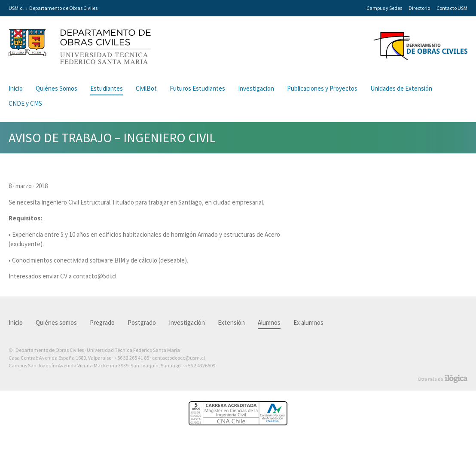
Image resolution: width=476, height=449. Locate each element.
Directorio (419, 8)
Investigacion (256, 88)
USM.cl (16, 8)
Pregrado (102, 322)
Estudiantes (107, 88)
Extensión (231, 322)
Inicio (16, 88)
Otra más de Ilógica (443, 379)
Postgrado (142, 322)
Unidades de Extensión (401, 88)
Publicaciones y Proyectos (322, 88)
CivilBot (146, 88)
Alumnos (269, 322)
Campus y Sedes (384, 8)
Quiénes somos (56, 322)
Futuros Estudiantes (197, 88)
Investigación (187, 322)
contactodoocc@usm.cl (178, 358)
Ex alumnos (308, 322)
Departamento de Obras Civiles (63, 8)
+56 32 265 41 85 (132, 358)
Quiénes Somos (56, 88)
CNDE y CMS (25, 103)
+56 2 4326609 (200, 365)
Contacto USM (452, 8)
